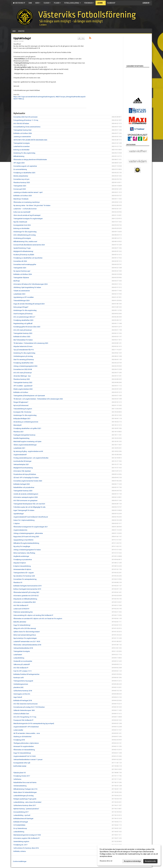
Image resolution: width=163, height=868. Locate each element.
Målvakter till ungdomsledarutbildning (26, 543)
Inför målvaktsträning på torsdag (25, 235)
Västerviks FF (19, 3)
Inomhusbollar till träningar (22, 461)
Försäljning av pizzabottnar (23, 560)
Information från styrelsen (22, 471)
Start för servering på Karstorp (24, 360)
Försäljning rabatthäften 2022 (23, 363)
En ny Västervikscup (20, 828)
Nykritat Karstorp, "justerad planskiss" (26, 809)
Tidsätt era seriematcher (22, 291)
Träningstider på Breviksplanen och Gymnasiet (29, 396)
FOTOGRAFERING (19, 825)
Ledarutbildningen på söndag (24, 796)
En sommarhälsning (20, 169)
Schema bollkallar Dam (21, 714)
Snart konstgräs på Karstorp (23, 314)
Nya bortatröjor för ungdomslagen (25, 638)
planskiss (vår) (18, 687)
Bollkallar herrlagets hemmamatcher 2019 (27, 586)
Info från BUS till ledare (21, 123)
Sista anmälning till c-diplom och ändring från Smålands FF (33, 615)
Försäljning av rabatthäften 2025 (24, 173)
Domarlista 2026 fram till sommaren (26, 117)
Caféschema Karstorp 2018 (23, 691)
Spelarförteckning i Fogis (22, 248)
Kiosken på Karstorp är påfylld (24, 255)
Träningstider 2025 (20, 186)
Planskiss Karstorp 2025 (22, 182)
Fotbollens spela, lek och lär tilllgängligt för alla (29, 507)
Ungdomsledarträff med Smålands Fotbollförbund (31, 517)
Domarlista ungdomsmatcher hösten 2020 (28, 481)
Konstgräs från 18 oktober (22, 412)
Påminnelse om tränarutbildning (24, 750)
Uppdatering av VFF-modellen (24, 297)
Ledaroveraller (18, 730)
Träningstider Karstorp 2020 (23, 491)
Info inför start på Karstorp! (23, 330)
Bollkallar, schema (20, 851)
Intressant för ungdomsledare (24, 746)
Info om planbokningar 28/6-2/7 (24, 317)
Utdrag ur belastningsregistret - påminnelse (28, 533)
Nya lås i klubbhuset (20, 222)
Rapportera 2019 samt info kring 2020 (26, 537)
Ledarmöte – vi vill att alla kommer (25, 209)
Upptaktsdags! (22, 38)
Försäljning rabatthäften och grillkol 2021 (27, 428)
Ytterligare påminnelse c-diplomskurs (26, 743)
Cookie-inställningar (20, 861)
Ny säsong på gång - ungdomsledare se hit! (28, 451)
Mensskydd (17, 425)
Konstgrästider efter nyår (22, 763)
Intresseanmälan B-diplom (22, 569)
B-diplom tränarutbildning (22, 566)
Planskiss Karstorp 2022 (22, 379)
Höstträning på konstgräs (22, 238)
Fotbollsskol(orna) (72, 3)
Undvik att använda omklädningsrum (26, 494)
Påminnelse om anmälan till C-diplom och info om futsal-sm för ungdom (38, 619)
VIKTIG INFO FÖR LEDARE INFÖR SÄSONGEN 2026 (30, 140)
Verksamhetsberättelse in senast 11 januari (28, 760)
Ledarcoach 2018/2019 (21, 609)
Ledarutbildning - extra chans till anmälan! (27, 802)
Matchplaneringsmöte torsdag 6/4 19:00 (27, 835)
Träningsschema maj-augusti (23, 681)
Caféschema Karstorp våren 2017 (25, 805)
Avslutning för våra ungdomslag (24, 153)
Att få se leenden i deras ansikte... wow (27, 733)
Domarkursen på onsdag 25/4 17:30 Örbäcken (29, 707)
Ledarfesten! (18, 655)
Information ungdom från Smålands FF (27, 838)
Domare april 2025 (20, 189)
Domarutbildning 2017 (21, 812)
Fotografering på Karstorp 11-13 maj (26, 120)
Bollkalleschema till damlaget (23, 819)
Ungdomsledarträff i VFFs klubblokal (26, 727)
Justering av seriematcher (22, 137)
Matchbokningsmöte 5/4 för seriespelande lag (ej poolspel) (34, 723)
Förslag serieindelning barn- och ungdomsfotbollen (31, 458)
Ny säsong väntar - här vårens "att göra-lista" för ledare (32, 205)
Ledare (101, 3)
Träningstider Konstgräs (22, 651)
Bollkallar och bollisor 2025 (23, 196)
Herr (38, 3)
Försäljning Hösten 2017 (22, 776)
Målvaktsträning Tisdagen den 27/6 (25, 789)
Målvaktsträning (19, 156)
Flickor (47, 3)
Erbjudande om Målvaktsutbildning (25, 599)
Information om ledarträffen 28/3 (25, 602)
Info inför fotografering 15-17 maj (25, 717)
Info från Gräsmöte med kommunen (26, 704)
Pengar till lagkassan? (21, 402)
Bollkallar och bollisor (21, 392)
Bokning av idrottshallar (21, 150)
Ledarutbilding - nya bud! (22, 815)
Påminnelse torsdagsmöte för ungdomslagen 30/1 (31, 527)
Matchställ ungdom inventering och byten (27, 441)
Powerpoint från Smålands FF (23, 720)
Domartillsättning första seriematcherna (27, 127)
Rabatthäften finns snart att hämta (25, 782)
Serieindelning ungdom (21, 841)
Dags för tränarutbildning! (22, 753)
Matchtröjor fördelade (21, 199)
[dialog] (129, 855)
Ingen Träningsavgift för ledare (24, 510)
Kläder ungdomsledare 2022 (23, 389)
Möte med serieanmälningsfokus (25, 635)
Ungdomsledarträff (20, 455)
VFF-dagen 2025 (19, 163)
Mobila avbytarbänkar (21, 176)
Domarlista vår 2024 (20, 261)
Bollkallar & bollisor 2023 (22, 337)
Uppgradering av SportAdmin (23, 540)
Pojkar (57, 3)
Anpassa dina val (106, 861)
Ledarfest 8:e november (22, 146)
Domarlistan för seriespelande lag (25, 579)
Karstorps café (19, 678)
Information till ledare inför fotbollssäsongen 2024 (30, 284)
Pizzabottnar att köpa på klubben (25, 474)
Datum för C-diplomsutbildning (24, 520)
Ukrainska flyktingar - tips (22, 376)
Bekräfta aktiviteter (20, 622)
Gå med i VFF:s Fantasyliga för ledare (26, 478)
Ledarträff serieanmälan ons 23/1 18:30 (27, 641)
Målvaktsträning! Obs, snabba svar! (25, 242)
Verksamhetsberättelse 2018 (23, 648)
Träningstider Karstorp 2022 (23, 382)
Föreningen (89, 3)
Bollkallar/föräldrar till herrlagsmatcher (26, 674)
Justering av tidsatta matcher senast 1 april (28, 192)
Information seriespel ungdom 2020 (26, 497)
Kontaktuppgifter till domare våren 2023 (27, 327)
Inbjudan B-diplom (20, 563)
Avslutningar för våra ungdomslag (25, 232)
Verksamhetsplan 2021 (21, 464)
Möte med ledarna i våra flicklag (24, 553)
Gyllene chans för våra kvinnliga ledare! (27, 632)
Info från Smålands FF (21, 605)
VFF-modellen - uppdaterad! (23, 386)
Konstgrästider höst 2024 (22, 225)
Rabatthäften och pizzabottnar (24, 487)
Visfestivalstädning (20, 786)
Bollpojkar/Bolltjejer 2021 (22, 419)
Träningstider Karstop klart (22, 130)
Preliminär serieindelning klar (23, 612)
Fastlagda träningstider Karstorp (24, 435)
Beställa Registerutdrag (21, 438)
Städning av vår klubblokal (22, 737)
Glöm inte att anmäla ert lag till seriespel (27, 215)
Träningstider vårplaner (21, 278)
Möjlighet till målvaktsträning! (23, 251)
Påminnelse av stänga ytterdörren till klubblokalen (30, 160)
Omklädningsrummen (21, 684)
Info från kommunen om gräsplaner (25, 501)
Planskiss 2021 (19, 432)
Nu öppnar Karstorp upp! (22, 271)
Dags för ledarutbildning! (22, 625)
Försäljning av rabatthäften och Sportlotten (28, 258)
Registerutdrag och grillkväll (23, 323)
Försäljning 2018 (19, 740)
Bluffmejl (17, 281)
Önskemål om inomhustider (23, 661)
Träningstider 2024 (20, 268)
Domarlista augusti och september (25, 166)
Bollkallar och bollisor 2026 (23, 133)
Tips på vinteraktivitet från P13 (24, 350)
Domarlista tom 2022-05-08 (23, 369)
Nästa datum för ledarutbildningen (25, 792)
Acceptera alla (150, 861)
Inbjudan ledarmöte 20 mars (23, 346)
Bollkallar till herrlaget (21, 822)
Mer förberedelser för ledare (23, 340)
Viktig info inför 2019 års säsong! (25, 628)
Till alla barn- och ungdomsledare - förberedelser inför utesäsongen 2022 (38, 399)
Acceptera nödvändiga (132, 861)
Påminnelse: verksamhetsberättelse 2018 (27, 645)
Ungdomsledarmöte (20, 530)
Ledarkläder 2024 (19, 294)
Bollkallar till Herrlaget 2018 (23, 701)
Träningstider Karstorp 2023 (23, 333)
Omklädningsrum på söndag (23, 356)
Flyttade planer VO (20, 773)
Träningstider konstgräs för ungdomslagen (28, 219)
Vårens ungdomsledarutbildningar (25, 445)
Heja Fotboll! (18, 697)
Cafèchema (17, 779)
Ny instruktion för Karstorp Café (24, 576)
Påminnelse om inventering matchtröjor (27, 202)
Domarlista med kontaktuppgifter (25, 264)
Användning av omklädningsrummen (26, 422)
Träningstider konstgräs (22, 143)
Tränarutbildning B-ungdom (23, 409)
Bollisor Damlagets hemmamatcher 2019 (27, 589)
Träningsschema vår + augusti (24, 573)
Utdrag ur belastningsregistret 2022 (25, 366)
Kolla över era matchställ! (22, 212)
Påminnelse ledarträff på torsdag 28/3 (26, 592)
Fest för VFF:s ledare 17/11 (23, 671)
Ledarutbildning (19, 658)
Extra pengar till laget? (21, 307)
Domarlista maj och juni (21, 179)
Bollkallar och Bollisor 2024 (23, 274)
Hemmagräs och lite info (22, 694)
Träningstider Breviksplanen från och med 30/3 (29, 504)
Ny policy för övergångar (22, 546)
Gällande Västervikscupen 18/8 (24, 710)
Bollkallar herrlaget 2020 (22, 484)
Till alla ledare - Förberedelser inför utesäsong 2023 (31, 343)
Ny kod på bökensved (21, 405)
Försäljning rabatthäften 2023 (23, 320)
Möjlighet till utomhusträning (23, 468)
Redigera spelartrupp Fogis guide (25, 799)
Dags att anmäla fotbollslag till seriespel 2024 (29, 304)
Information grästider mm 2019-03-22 (26, 596)
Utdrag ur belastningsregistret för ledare (27, 550)
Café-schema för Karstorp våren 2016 (26, 848)
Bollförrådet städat (20, 766)
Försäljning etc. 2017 (20, 845)
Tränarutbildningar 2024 (21, 301)
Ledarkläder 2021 (19, 448)
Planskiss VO (18, 582)
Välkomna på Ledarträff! (22, 664)
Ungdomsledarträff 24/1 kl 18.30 (25, 756)
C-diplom (17, 523)
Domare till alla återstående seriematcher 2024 (29, 245)
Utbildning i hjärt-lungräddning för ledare (27, 287)
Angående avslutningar (21, 556)
